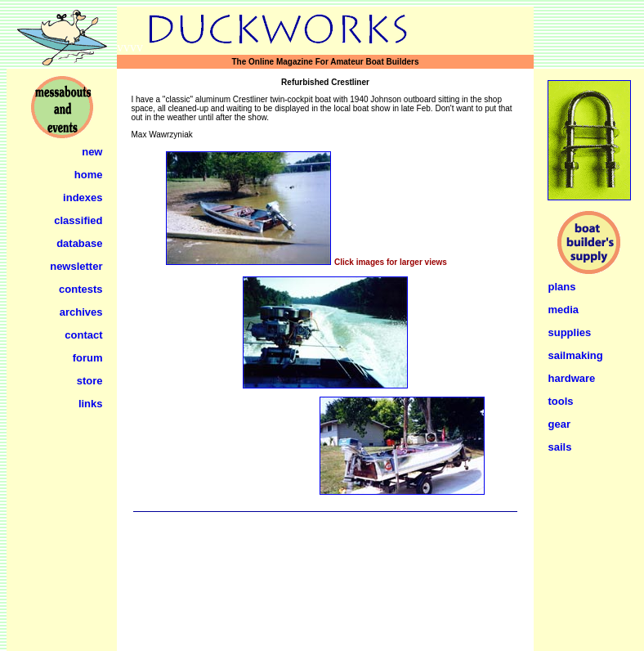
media (564, 310)
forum (88, 358)
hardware (572, 378)
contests (80, 289)
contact (83, 335)
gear (559, 424)
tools (561, 401)
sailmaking (576, 355)
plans (562, 287)
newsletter (76, 266)
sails (560, 447)
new (92, 152)
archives (81, 312)
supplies (570, 332)
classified (78, 220)
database (79, 243)
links (91, 404)
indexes (83, 198)
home (89, 175)
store (90, 381)
